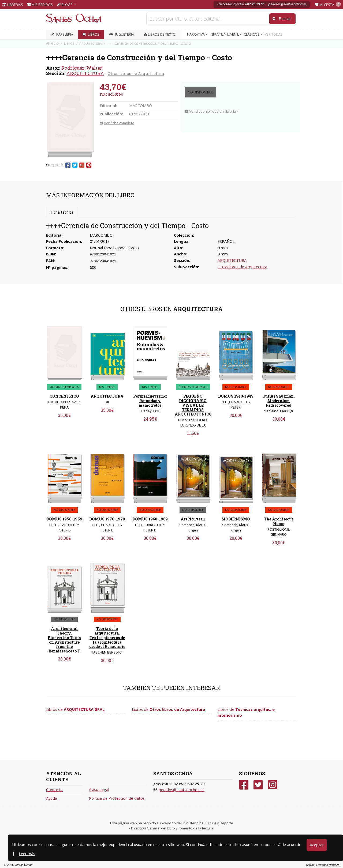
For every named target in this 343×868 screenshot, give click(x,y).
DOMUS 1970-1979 (107, 519)
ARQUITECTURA (85, 73)
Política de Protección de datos (117, 798)
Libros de (75, 709)
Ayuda (52, 798)
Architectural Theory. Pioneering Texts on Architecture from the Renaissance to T (64, 640)
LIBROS (91, 34)
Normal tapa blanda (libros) (114, 248)
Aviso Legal (99, 789)
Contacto (54, 790)
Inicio (52, 44)
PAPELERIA (62, 34)
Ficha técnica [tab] (62, 212)
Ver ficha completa (117, 123)
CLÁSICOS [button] (252, 34)
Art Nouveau (193, 519)
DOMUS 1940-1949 (236, 396)
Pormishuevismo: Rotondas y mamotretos (150, 401)
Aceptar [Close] (317, 845)
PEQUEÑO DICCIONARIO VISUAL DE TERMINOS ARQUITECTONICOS (195, 405)
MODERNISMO (236, 519)
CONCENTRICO (64, 396)
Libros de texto (160, 34)
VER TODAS (274, 34)
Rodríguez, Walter (82, 68)
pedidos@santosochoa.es (287, 4)
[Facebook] (244, 785)
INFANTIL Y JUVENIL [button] (225, 34)
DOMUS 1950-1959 (64, 519)
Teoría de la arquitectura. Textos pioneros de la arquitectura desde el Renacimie (107, 637)
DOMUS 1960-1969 (150, 519)
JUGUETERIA (122, 34)
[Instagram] (273, 785)
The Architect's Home (279, 521)
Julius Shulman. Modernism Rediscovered (279, 401)
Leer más (27, 854)
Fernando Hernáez (328, 865)
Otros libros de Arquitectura (136, 73)
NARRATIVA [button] (196, 34)
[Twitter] (258, 785)
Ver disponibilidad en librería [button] (210, 111)
